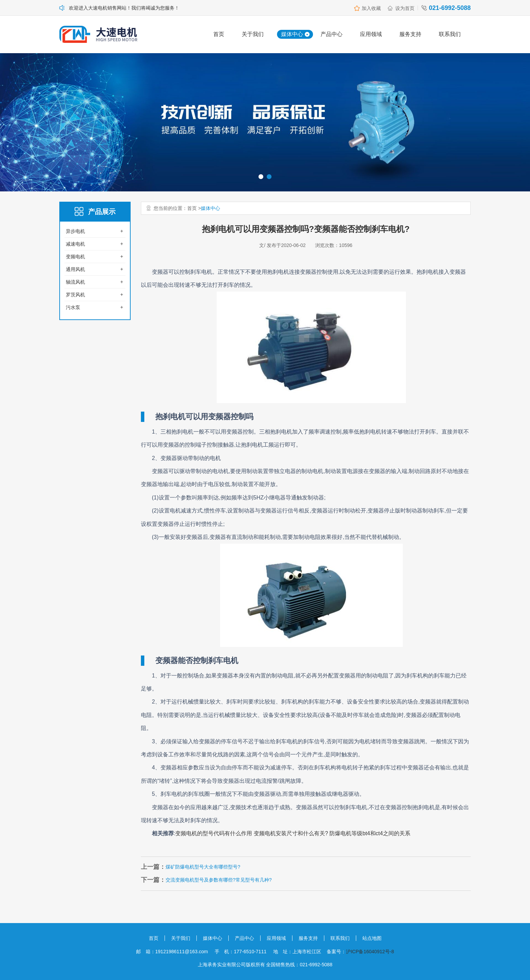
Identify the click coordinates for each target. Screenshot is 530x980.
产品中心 (332, 34)
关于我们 (253, 34)
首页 (219, 34)
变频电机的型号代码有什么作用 (214, 833)
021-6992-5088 (450, 8)
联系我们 (450, 34)
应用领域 (371, 34)
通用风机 (75, 269)
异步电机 (75, 231)
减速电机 (75, 244)
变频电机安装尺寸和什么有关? (291, 833)
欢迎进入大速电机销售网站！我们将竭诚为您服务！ (124, 8)
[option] (265, 122)
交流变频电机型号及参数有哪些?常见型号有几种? (219, 880)
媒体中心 (292, 34)
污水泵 (73, 307)
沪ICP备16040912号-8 (370, 952)
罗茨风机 (75, 295)
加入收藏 (371, 8)
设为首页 (405, 8)
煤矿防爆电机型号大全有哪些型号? (203, 867)
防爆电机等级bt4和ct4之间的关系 (370, 833)
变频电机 (75, 257)
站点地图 (372, 938)
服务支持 (410, 34)
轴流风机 (75, 282)
